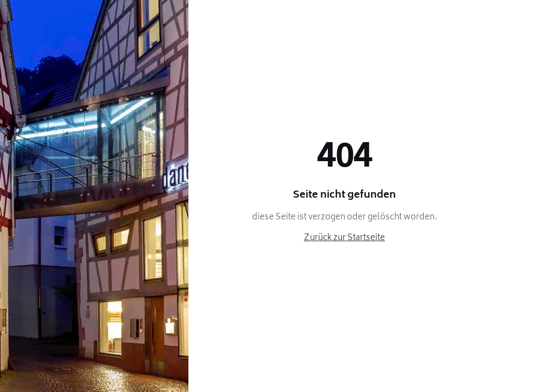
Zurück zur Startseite (344, 238)
